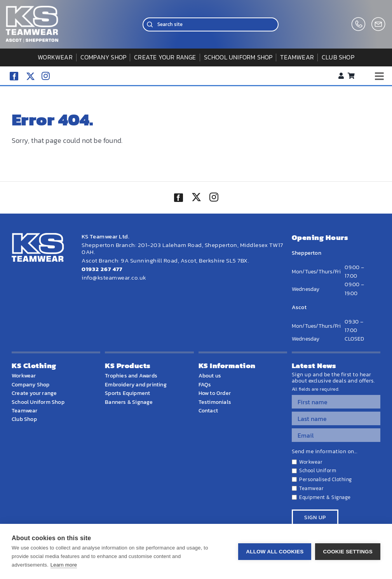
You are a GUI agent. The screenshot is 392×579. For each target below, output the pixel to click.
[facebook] (14, 76)
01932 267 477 (102, 269)
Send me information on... (325, 452)
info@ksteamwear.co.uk (114, 277)
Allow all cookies (275, 552)
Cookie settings (348, 552)
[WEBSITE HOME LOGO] (32, 9)
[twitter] (196, 198)
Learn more (64, 565)
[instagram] (46, 76)
